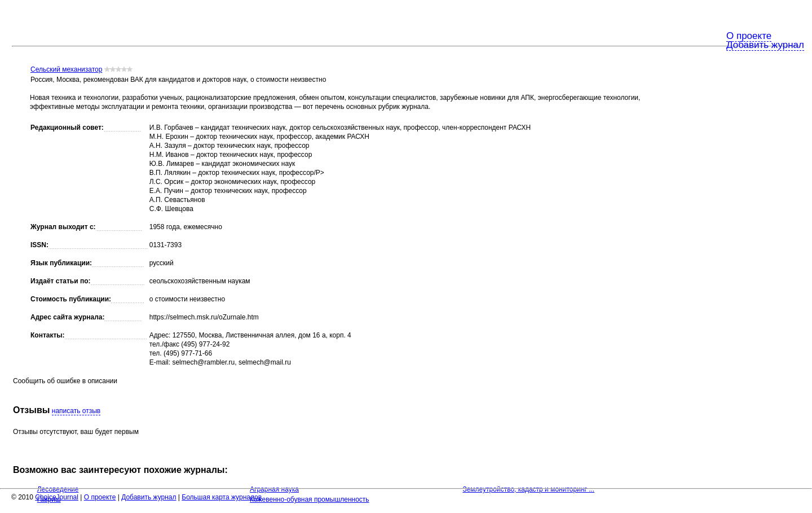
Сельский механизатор (66, 69)
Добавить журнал (765, 45)
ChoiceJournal (57, 497)
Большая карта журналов (222, 497)
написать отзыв (76, 411)
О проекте (749, 36)
